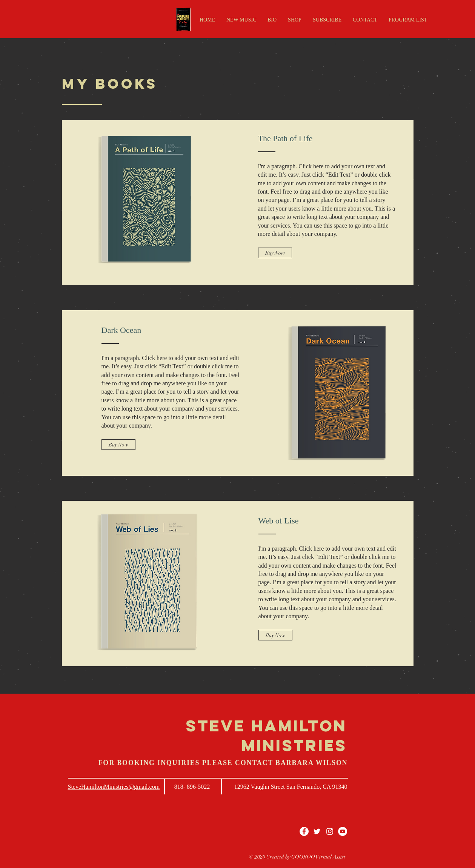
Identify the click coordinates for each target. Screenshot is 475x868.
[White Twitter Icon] (317, 831)
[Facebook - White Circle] (304, 831)
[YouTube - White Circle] (343, 831)
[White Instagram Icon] (330, 831)
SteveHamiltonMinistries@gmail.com (114, 787)
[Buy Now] (275, 253)
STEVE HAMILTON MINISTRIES (266, 736)
